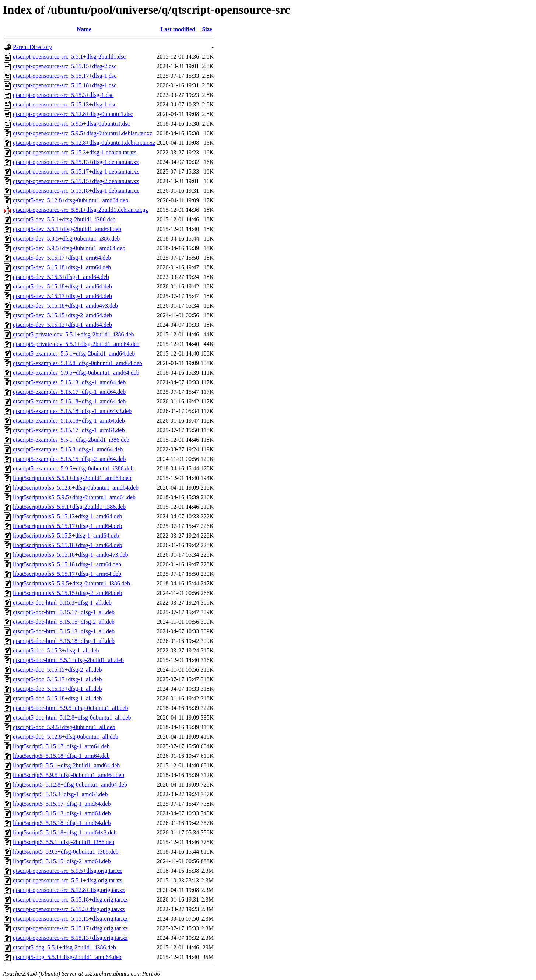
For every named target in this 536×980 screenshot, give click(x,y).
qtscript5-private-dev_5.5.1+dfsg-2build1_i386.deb (73, 334)
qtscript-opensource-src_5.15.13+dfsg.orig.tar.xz (70, 938)
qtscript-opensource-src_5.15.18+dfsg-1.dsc (65, 85)
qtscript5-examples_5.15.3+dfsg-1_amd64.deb (68, 449)
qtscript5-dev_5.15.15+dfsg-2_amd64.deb (62, 315)
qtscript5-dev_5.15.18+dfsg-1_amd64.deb (62, 286)
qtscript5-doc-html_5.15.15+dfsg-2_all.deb (64, 622)
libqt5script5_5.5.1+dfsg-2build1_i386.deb (64, 842)
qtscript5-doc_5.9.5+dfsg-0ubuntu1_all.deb (64, 727)
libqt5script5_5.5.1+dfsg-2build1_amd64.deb (66, 765)
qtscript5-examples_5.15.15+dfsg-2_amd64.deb (69, 459)
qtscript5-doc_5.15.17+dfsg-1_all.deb (57, 679)
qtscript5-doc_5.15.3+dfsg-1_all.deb (56, 650)
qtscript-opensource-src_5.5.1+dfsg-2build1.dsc (69, 57)
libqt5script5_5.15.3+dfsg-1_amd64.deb (60, 794)
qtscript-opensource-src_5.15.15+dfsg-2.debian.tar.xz (76, 181)
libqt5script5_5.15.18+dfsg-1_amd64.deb (62, 823)
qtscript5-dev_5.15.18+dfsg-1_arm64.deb (62, 267)
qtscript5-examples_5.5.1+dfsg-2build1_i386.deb (71, 440)
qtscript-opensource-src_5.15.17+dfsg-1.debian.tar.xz (76, 171)
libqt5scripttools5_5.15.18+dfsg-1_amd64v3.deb (71, 555)
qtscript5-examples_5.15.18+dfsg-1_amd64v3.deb (72, 411)
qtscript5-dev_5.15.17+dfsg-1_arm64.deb (62, 258)
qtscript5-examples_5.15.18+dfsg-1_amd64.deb (69, 401)
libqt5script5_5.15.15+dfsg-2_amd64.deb (62, 861)
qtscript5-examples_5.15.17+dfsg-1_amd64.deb (69, 392)
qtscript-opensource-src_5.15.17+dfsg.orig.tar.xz (70, 928)
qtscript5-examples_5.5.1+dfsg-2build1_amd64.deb (74, 353)
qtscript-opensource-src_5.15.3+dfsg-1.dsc (63, 95)
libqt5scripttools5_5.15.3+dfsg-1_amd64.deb (66, 535)
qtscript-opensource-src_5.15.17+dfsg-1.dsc (65, 76)
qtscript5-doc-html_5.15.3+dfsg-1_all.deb (62, 603)
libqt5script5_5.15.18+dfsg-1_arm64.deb (61, 756)
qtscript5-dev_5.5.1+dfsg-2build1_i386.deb (64, 219)
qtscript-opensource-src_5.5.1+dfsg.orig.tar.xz (67, 880)
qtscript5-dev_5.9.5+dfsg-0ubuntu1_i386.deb (66, 239)
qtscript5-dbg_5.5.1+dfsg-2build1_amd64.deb (67, 957)
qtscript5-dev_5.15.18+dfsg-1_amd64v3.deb (65, 306)
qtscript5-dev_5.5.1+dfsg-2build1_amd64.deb (67, 229)
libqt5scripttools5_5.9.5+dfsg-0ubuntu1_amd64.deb (74, 497)
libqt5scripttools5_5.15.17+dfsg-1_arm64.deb (67, 574)
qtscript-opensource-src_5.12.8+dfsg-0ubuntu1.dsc (73, 114)
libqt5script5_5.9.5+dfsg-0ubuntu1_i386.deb (66, 852)
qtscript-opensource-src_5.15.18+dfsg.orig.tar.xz (70, 899)
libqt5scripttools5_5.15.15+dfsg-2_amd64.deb (68, 593)
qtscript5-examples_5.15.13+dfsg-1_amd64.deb (69, 382)
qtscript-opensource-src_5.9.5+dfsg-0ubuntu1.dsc (71, 124)
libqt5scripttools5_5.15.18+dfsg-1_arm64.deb (67, 564)
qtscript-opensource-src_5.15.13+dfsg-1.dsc (65, 104)
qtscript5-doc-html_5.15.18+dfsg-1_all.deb (64, 641)
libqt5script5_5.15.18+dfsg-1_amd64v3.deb (65, 832)
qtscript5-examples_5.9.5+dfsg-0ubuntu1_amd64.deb (76, 373)
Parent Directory (32, 47)
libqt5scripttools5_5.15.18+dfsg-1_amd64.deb (68, 545)
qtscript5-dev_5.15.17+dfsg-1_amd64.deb (62, 296)
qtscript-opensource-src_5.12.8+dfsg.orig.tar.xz (69, 890)
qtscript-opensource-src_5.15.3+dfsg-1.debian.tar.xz (74, 152)
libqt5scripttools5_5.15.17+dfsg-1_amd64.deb (68, 526)
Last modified (178, 29)
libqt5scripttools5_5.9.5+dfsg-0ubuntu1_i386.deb (71, 583)
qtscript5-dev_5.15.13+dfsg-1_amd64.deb (62, 325)
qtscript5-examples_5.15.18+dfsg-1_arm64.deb (69, 421)
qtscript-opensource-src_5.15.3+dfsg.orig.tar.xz (69, 909)
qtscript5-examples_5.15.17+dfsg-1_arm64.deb (69, 430)
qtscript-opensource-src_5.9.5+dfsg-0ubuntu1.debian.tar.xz (83, 133)
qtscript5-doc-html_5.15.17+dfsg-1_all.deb (64, 612)
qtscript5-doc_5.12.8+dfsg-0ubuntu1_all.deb (66, 737)
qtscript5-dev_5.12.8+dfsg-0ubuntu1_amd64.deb (71, 200)
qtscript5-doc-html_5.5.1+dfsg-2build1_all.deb (68, 660)
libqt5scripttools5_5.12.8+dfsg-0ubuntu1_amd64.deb (76, 488)
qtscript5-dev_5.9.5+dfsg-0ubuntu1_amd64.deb (69, 248)
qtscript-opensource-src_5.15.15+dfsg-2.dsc (65, 66)
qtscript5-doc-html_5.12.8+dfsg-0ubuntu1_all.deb (72, 717)
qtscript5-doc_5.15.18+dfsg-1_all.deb (57, 698)
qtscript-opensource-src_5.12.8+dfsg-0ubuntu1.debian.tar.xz (84, 143)
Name (84, 29)
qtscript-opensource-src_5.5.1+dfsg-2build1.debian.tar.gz (80, 210)
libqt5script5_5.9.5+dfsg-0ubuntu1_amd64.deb (69, 775)
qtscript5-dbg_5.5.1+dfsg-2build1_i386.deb (64, 947)
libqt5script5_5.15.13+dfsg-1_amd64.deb (62, 813)
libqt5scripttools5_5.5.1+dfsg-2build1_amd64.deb (72, 478)
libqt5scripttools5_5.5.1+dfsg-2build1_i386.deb (69, 507)
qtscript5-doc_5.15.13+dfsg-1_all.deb (57, 689)
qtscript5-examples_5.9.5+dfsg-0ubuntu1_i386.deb (73, 468)
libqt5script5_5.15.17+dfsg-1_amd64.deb (62, 804)
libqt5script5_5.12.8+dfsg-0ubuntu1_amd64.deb (70, 785)
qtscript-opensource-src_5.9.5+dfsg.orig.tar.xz (67, 871)
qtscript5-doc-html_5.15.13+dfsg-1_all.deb (64, 631)
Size (207, 29)
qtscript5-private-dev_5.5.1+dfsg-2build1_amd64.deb (76, 344)
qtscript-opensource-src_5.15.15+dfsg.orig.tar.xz (70, 919)
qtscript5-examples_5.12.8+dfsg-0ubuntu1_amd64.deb (78, 363)
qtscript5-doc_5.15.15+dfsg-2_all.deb (57, 670)
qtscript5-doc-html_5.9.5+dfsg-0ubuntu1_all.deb (71, 708)
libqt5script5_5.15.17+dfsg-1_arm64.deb (61, 746)
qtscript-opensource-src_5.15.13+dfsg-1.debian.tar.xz (76, 162)
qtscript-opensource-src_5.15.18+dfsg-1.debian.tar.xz (76, 191)
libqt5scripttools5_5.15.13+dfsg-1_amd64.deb (68, 516)
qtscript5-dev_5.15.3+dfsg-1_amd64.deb (61, 277)
